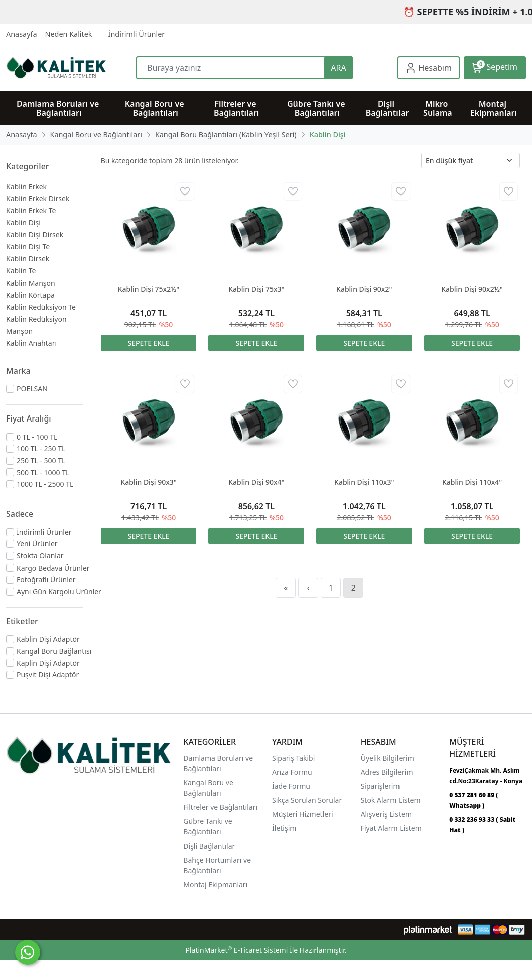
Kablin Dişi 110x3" (364, 482)
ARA (338, 68)
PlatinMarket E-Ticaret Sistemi (236, 950)
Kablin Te (21, 271)
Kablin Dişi (23, 223)
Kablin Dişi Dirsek (35, 235)
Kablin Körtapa (30, 295)
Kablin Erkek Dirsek (38, 198)
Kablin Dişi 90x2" (364, 289)
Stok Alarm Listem (391, 800)
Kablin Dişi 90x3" (148, 482)
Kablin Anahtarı (31, 343)
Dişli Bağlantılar (209, 846)
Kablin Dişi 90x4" (256, 482)
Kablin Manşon (31, 283)
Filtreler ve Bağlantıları (220, 807)
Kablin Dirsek (28, 259)
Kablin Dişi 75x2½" (149, 289)
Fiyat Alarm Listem (391, 828)
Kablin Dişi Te (28, 247)
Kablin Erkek (26, 186)
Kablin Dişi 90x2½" (472, 289)
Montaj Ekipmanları (215, 884)
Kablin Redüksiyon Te (41, 307)
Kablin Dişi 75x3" (256, 289)
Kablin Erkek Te (31, 211)
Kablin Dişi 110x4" (472, 482)
